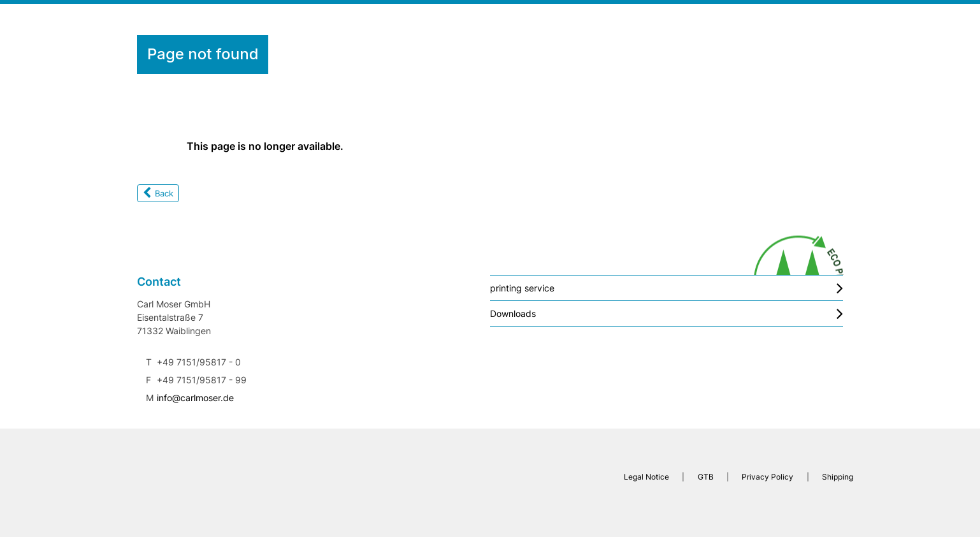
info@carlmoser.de (195, 398)
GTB (706, 477)
